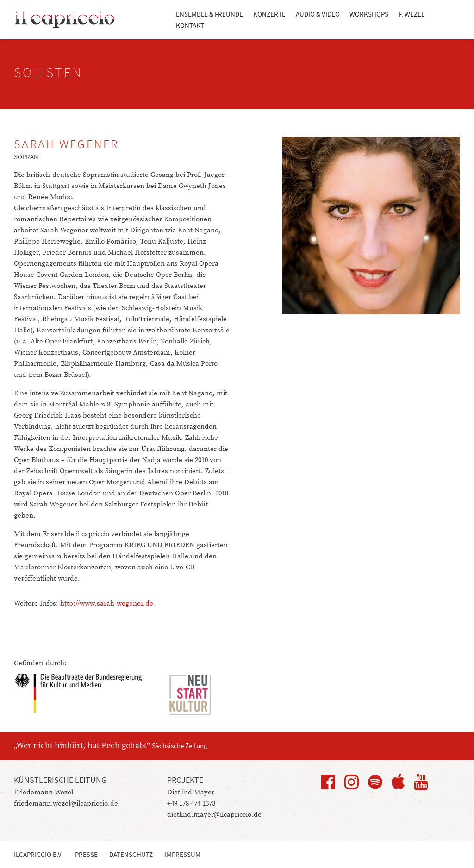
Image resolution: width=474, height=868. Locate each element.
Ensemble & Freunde (209, 14)
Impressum (183, 854)
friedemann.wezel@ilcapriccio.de (66, 803)
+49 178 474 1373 (191, 803)
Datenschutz (131, 854)
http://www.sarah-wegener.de (107, 603)
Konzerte (269, 14)
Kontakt (190, 25)
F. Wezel (412, 14)
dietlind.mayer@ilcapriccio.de (214, 815)
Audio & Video (318, 14)
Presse (86, 854)
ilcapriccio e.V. (38, 854)
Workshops (369, 14)
